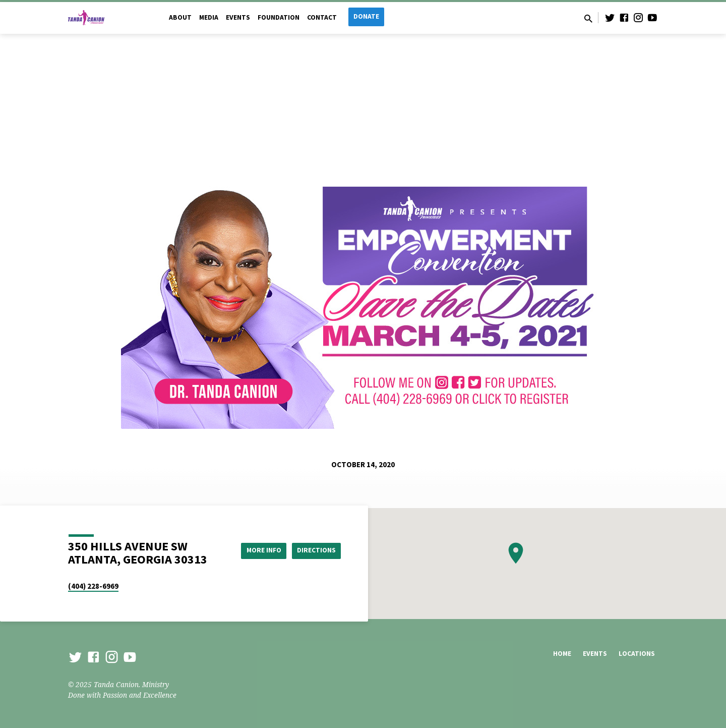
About (180, 17)
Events (238, 17)
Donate (366, 16)
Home (562, 654)
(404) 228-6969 (93, 586)
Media (209, 17)
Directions (316, 550)
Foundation (279, 17)
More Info (259, 550)
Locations (637, 654)
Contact (322, 17)
